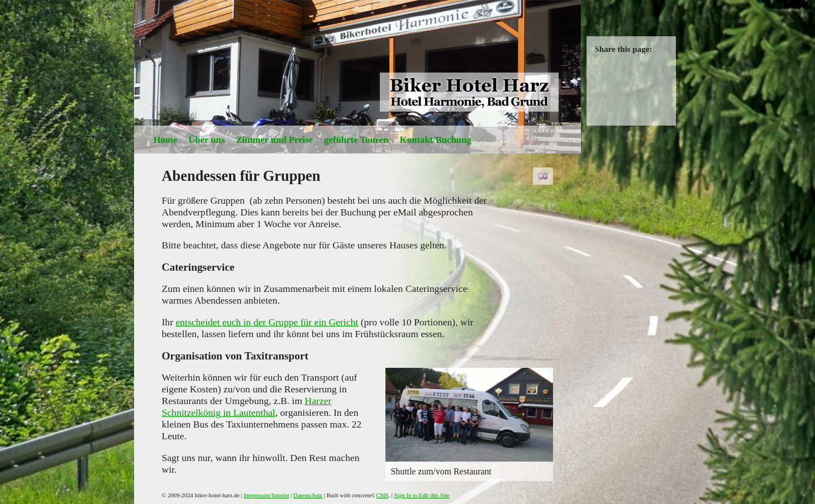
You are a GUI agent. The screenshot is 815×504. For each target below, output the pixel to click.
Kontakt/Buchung (436, 140)
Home (166, 140)
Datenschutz (308, 495)
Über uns (206, 140)
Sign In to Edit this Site (422, 495)
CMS (382, 495)
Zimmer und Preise (274, 140)
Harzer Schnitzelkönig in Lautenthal (247, 407)
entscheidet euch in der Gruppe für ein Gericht (267, 322)
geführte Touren (356, 140)
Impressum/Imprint (266, 495)
